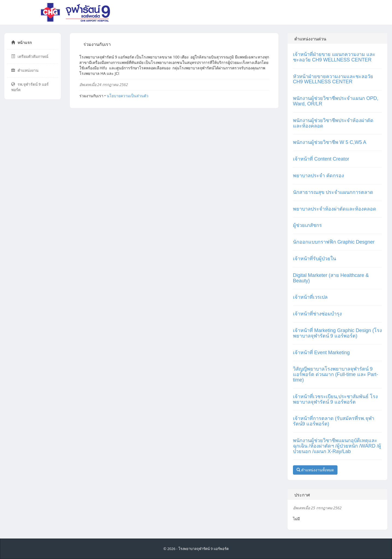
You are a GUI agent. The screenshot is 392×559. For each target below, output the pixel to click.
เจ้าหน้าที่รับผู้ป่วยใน (315, 259)
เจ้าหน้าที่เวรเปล (310, 297)
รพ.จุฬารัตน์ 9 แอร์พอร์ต (30, 87)
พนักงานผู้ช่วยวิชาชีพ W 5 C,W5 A (330, 142)
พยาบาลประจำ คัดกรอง (318, 176)
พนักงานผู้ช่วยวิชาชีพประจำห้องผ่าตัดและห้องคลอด (333, 123)
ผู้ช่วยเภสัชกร (307, 225)
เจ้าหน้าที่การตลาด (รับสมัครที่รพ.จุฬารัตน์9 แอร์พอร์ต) (334, 421)
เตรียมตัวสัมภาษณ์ (30, 56)
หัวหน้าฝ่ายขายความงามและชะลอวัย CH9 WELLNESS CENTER (333, 79)
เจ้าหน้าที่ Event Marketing (321, 353)
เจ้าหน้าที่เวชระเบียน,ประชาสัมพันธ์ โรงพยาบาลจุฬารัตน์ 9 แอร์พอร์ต (335, 399)
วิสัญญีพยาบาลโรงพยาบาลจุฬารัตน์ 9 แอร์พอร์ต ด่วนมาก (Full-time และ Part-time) (336, 374)
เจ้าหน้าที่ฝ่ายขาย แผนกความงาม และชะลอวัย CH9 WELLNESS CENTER (334, 57)
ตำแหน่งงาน (25, 70)
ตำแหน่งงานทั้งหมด (315, 470)
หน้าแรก (21, 42)
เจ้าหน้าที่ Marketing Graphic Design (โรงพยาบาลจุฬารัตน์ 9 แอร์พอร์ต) (337, 333)
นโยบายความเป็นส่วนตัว (128, 96)
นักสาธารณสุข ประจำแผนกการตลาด (333, 192)
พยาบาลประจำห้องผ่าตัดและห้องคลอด (335, 209)
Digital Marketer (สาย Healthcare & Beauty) (331, 278)
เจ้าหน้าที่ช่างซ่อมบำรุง (317, 314)
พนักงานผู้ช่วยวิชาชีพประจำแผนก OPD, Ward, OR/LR (336, 101)
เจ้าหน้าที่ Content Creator (321, 159)
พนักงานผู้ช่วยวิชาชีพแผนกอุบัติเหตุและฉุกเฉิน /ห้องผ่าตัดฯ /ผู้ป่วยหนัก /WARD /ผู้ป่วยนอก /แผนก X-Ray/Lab (337, 446)
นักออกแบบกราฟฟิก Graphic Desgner (334, 242)
